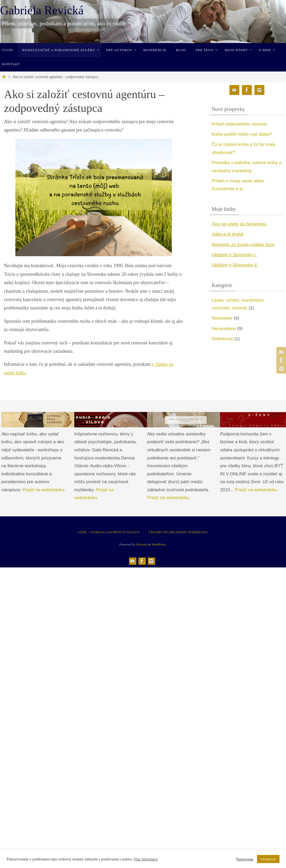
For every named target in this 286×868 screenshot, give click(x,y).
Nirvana (142, 544)
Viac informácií (146, 859)
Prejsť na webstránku (43, 490)
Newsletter (222, 318)
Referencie (222, 339)
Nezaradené (224, 329)
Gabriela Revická (42, 10)
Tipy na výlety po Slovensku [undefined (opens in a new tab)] (240, 224)
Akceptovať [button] (268, 859)
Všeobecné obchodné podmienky (178, 532)
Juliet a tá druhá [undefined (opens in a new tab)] (227, 234)
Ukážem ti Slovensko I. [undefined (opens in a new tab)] (234, 255)
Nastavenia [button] (245, 859)
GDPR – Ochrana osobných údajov (109, 532)
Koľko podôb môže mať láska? (242, 134)
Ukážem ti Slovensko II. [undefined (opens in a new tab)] (235, 265)
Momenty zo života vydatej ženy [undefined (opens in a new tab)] (244, 245)
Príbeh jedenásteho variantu (239, 124)
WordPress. (159, 544)
